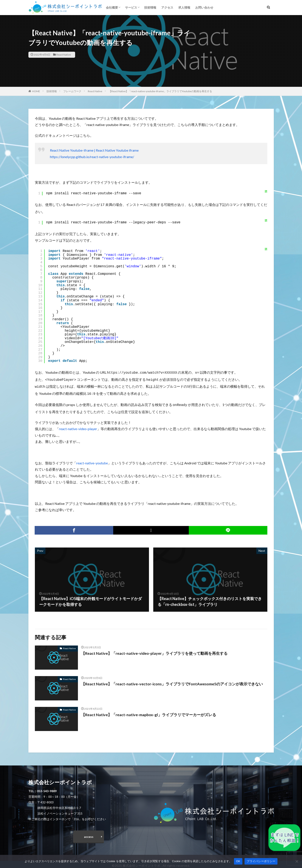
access (89, 834)
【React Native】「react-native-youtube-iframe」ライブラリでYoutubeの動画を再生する (160, 91)
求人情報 (184, 7)
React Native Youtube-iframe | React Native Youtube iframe (94, 150)
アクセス (167, 7)
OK (238, 861)
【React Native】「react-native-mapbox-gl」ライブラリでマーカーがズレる (149, 712)
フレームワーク (72, 91)
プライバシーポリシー (261, 861)
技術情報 (150, 7)
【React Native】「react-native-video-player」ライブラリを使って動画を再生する (154, 651)
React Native (64, 55)
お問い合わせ (204, 7)
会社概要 (112, 7)
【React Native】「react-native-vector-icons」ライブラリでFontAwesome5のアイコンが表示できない (172, 681)
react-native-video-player (78, 426)
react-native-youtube (92, 460)
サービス (131, 7)
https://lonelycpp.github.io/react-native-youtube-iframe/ (92, 157)
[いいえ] (297, 861)
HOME (36, 91)
